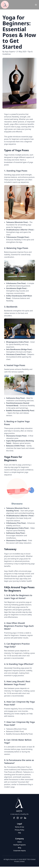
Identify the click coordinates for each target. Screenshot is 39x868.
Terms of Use (19, 827)
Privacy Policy (19, 830)
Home (19, 842)
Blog (19, 848)
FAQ (19, 833)
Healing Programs (19, 845)
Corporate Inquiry (20, 851)
